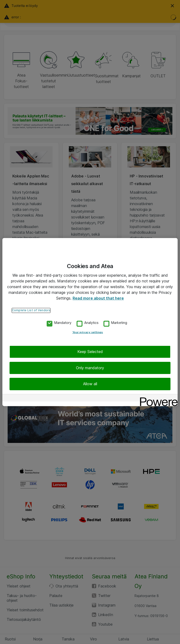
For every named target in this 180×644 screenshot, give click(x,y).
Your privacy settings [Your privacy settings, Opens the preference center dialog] (88, 332)
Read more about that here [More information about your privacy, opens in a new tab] (98, 298)
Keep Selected (90, 352)
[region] (90, 322)
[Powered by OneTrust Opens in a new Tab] (157, 398)
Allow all (90, 384)
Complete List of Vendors (31, 310)
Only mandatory (90, 368)
